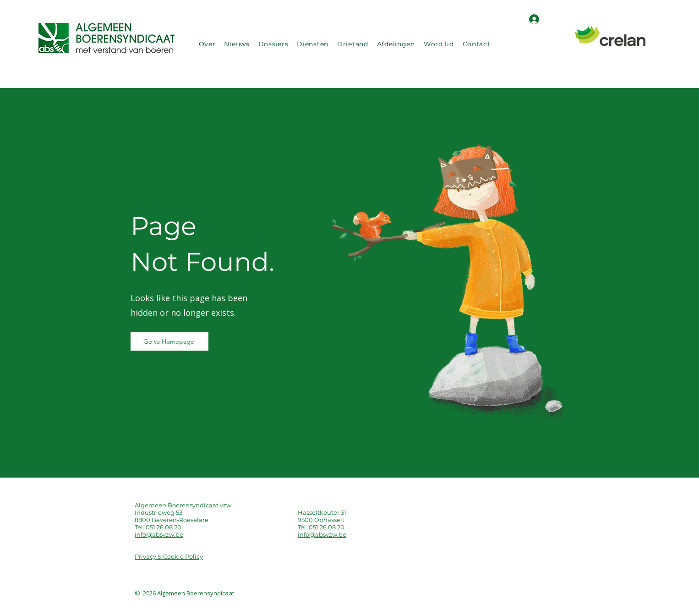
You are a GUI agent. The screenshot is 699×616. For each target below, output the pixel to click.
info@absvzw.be (159, 534)
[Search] (564, 44)
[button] (207, 44)
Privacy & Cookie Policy (169, 556)
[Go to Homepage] (169, 341)
